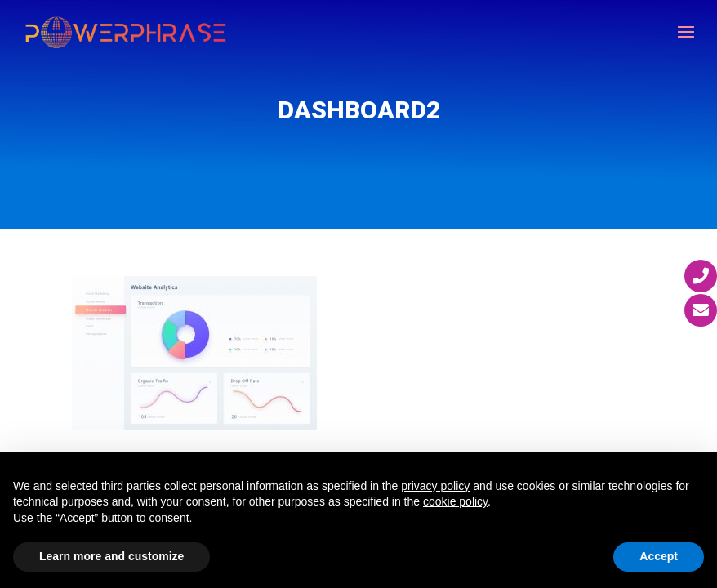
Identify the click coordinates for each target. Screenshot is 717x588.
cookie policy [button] (455, 501)
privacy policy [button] (435, 486)
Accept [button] (659, 556)
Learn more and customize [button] (111, 556)
